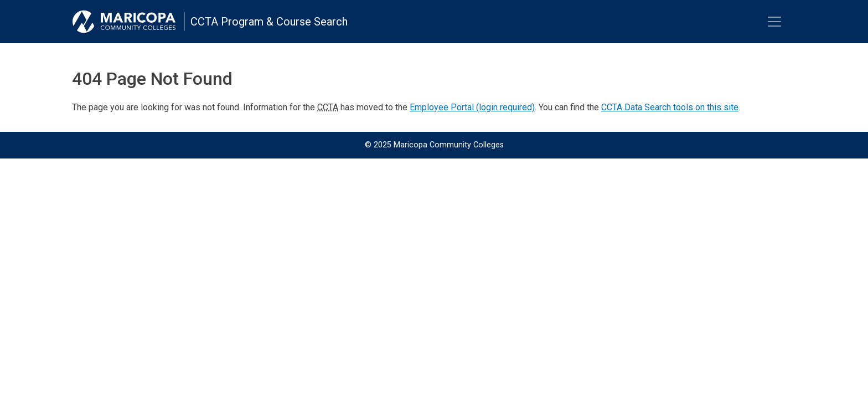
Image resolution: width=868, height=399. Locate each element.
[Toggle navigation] (774, 22)
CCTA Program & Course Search (269, 22)
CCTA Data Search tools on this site (670, 107)
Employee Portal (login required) (472, 107)
